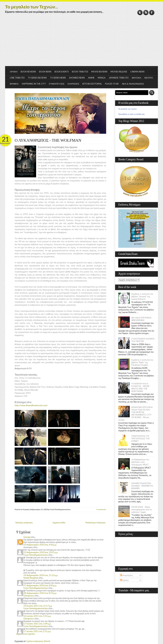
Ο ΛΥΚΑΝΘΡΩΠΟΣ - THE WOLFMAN (48, 140)
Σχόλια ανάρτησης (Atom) (38, 641)
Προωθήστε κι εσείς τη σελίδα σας (131, 114)
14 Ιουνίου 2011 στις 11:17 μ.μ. (38, 606)
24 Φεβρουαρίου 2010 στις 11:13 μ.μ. (41, 575)
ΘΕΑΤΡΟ (149, 78)
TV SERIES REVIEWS (37, 78)
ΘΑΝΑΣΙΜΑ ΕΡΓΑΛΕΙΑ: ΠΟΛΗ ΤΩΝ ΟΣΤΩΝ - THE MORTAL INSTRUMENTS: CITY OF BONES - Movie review (136, 413)
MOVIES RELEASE (119, 72)
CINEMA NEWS (137, 72)
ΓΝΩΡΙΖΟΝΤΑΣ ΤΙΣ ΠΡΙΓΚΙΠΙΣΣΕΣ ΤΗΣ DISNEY (140, 438)
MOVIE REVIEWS (99, 72)
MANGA (102, 78)
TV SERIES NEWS (58, 78)
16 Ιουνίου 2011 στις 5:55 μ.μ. (37, 616)
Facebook (152, 12)
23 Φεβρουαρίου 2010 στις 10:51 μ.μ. (41, 552)
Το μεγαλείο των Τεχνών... (32, 7)
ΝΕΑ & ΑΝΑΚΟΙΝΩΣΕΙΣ (133, 84)
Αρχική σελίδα (59, 523)
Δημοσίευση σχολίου (26, 634)
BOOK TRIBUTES (80, 72)
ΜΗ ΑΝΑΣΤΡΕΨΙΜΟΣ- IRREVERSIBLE (142, 319)
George (27, 537)
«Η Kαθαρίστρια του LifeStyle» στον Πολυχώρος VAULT (140, 462)
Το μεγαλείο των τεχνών (128, 109)
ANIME (91, 78)
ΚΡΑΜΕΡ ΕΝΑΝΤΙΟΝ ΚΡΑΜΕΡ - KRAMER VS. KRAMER (142, 486)
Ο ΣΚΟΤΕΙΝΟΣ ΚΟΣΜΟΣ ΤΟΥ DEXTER (143, 340)
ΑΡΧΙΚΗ (14, 72)
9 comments (101, 509)
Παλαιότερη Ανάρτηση (95, 523)
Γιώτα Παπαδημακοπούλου (36, 555)
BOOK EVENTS (62, 72)
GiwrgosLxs (29, 596)
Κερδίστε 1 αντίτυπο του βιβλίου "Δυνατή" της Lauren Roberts (142, 296)
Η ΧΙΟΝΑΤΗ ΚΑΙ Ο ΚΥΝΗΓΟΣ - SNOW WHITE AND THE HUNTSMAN (140, 387)
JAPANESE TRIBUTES (119, 78)
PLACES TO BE (112, 84)
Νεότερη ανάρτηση (24, 523)
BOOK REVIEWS (28, 72)
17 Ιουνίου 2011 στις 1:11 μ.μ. (37, 631)
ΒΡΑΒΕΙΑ (14, 84)
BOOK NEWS (45, 72)
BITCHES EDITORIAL (92, 84)
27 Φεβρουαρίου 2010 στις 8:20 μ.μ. (40, 585)
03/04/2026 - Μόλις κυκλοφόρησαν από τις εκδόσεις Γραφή (142, 509)
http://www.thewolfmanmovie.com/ (31, 405)
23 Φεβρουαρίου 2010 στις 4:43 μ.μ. (40, 545)
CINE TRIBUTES (17, 78)
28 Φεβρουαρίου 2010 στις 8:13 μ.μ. (40, 593)
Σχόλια (124, 580)
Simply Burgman (31, 578)
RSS (146, 12)
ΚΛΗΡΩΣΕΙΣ (74, 84)
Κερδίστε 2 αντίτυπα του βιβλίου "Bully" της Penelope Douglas (142, 362)
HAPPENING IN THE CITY (34, 84)
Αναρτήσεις (127, 575)
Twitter (140, 12)
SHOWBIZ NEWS (77, 78)
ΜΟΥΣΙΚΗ (136, 78)
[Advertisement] (81, 42)
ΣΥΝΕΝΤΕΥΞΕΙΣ (57, 84)
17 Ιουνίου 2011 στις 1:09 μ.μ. (37, 624)
